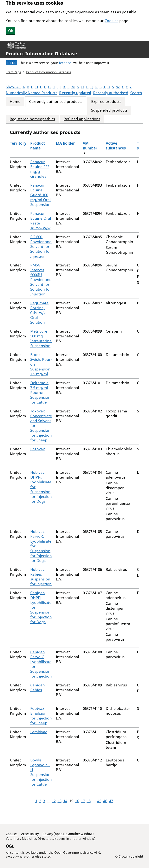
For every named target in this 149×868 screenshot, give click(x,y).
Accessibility (30, 834)
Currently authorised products (56, 102)
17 (83, 801)
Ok (11, 31)
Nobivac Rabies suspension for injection (41, 577)
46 (105, 801)
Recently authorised (111, 93)
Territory (18, 143)
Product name (38, 146)
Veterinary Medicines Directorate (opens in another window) (51, 839)
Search (136, 93)
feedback (66, 63)
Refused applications (82, 119)
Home (15, 102)
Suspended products (109, 110)
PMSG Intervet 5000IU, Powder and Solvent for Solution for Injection (41, 280)
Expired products (106, 102)
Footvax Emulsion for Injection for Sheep (41, 716)
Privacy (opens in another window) (68, 834)
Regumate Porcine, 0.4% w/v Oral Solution (39, 313)
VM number (90, 146)
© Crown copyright (129, 856)
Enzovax (38, 449)
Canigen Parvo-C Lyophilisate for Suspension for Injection (41, 664)
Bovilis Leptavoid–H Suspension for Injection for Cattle (41, 772)
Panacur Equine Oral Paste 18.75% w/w (41, 221)
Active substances (116, 146)
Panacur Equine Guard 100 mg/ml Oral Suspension (40, 195)
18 (89, 801)
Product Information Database (41, 54)
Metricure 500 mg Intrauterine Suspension (41, 338)
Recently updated (75, 93)
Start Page (13, 72)
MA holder (65, 143)
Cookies (111, 21)
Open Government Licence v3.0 (77, 853)
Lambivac (39, 732)
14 (65, 801)
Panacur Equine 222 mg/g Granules (40, 169)
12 (54, 801)
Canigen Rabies (38, 687)
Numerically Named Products (32, 93)
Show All (13, 87)
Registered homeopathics (32, 119)
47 (111, 801)
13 (60, 801)
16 (77, 801)
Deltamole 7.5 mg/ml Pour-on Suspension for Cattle (40, 393)
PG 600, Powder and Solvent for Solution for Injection (41, 247)
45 (99, 801)
